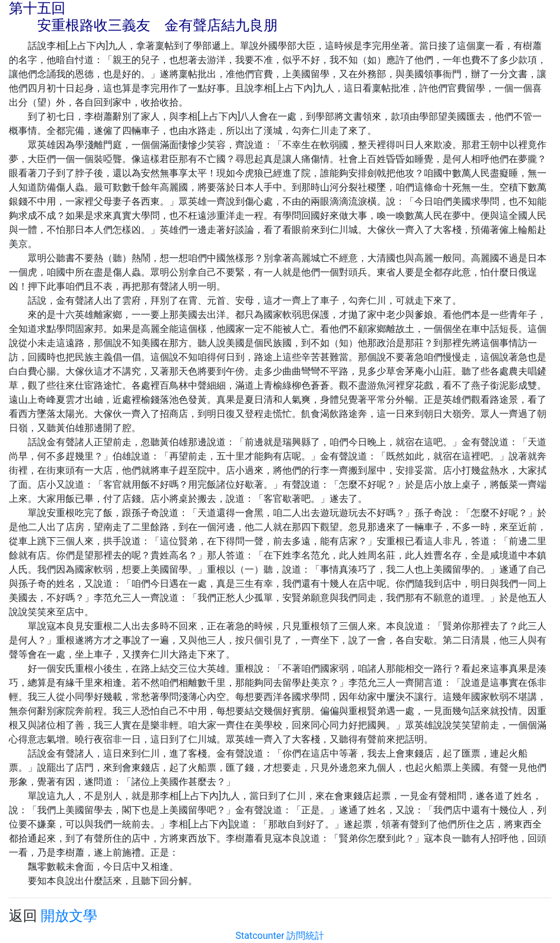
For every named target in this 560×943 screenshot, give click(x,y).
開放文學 (69, 916)
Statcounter (260, 936)
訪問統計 (305, 936)
